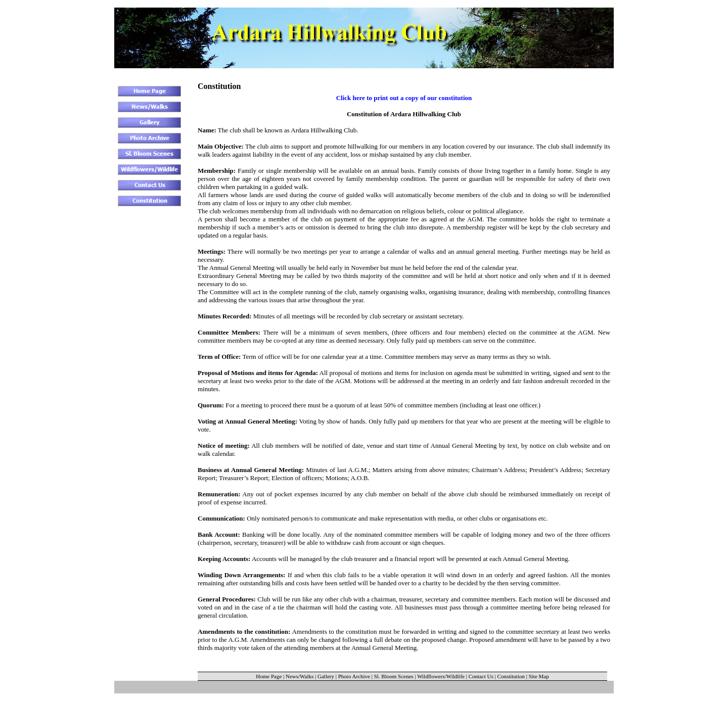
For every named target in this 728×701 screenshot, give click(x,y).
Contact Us (481, 676)
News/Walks (300, 676)
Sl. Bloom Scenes (394, 676)
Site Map (539, 676)
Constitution (511, 676)
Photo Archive (354, 676)
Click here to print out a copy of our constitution (404, 98)
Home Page (269, 676)
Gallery (326, 676)
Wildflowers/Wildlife (441, 676)
